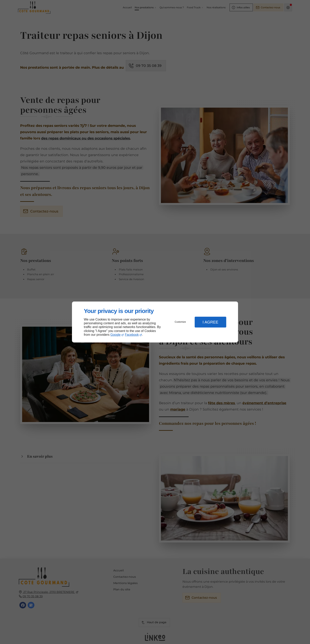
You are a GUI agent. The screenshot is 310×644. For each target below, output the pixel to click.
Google (115, 335)
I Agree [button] (210, 322)
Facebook (132, 335)
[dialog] (155, 322)
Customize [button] (180, 322)
